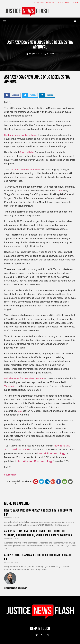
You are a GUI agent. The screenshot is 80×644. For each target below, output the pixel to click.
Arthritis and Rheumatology (35, 461)
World (76, 3)
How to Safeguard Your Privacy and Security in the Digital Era (38, 513)
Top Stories (64, 3)
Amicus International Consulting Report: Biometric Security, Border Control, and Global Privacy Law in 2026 (38, 533)
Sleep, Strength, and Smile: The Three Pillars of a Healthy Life (38, 557)
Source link (10, 475)
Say (61, 191)
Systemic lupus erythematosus (21, 135)
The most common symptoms (25, 170)
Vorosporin (10, 386)
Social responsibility (44, 3)
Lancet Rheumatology (51, 453)
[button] (5, 21)
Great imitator (27, 152)
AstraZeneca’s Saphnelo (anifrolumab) (24, 378)
